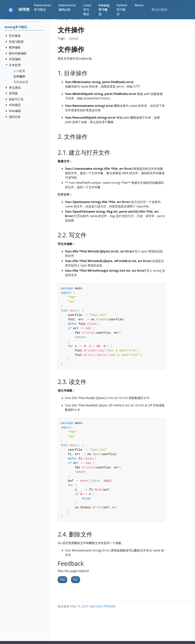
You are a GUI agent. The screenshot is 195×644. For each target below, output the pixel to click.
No (76, 580)
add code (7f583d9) (103, 606)
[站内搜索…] (169, 10)
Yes (62, 580)
